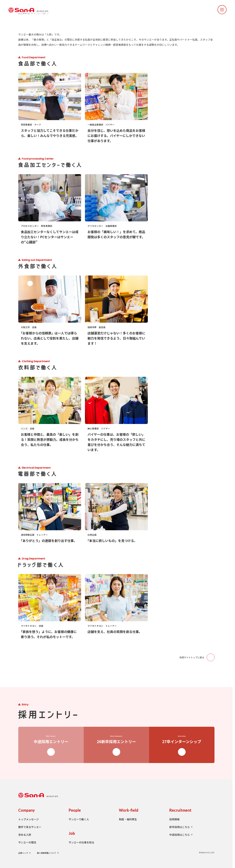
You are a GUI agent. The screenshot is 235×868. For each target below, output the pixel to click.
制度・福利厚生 (128, 819)
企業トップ (23, 853)
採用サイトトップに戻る (197, 657)
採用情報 (174, 819)
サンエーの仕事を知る (81, 842)
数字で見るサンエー (30, 827)
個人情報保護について (46, 853)
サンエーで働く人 (79, 819)
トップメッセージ (29, 819)
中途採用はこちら (180, 835)
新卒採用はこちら (180, 827)
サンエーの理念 (27, 842)
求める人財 (25, 835)
